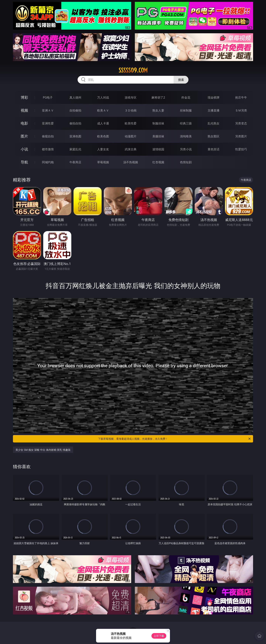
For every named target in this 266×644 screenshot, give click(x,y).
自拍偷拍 (75, 110)
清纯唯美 (186, 136)
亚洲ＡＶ (48, 110)
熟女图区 (214, 136)
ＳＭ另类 (241, 110)
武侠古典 (131, 149)
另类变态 (241, 123)
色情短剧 (186, 162)
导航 (24, 162)
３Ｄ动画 (131, 110)
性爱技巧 (241, 149)
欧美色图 (103, 136)
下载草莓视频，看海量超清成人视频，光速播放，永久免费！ (175, 439)
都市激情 (48, 149)
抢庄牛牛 (241, 97)
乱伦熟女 (214, 123)
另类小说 (186, 149)
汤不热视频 (131, 162)
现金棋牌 (214, 97)
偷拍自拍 (75, 123)
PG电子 (48, 97)
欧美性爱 (131, 123)
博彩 (24, 97)
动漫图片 (131, 136)
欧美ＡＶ (103, 110)
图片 (24, 136)
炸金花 (186, 97)
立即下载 (159, 636)
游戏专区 (131, 97)
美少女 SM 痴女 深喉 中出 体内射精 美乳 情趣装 (43, 450)
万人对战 (103, 97)
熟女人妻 (158, 110)
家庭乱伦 (75, 149)
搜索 (181, 80)
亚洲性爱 (48, 123)
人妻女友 (103, 149)
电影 (24, 123)
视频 (24, 110)
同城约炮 (48, 162)
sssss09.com (133, 70)
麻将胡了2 (158, 97)
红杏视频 (158, 162)
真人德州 (75, 97)
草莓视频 (103, 162)
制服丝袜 (158, 123)
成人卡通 (103, 123)
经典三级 (186, 123)
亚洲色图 (75, 136)
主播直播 (214, 110)
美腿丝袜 (158, 136)
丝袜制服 (186, 110)
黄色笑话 (214, 149)
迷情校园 (158, 149)
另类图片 (241, 136)
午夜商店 (75, 162)
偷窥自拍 (48, 136)
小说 (24, 149)
